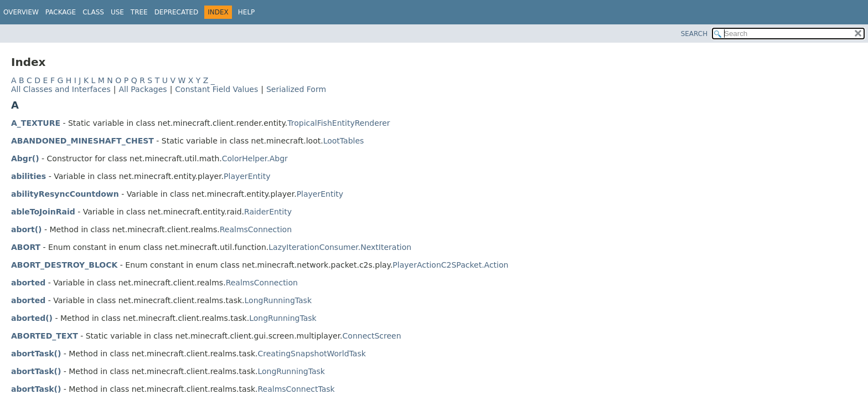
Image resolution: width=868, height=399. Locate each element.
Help (247, 12)
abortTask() (36, 354)
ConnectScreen (372, 336)
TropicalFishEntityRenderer (339, 123)
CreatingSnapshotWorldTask (311, 354)
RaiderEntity (268, 212)
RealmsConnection (256, 229)
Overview (21, 12)
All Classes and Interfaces (61, 89)
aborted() (32, 318)
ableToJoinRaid (43, 212)
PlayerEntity (247, 176)
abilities (29, 176)
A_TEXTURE (36, 123)
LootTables (344, 141)
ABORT (26, 247)
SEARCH (694, 34)
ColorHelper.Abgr (255, 158)
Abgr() (25, 158)
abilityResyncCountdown (65, 194)
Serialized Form (296, 89)
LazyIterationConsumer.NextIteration (340, 247)
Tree (139, 12)
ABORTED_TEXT (45, 336)
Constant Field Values (216, 89)
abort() (26, 229)
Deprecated (177, 12)
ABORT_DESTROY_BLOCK (64, 265)
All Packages (143, 89)
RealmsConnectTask (296, 389)
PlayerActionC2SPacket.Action (450, 265)
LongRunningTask (278, 300)
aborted (28, 283)
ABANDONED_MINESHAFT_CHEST (82, 141)
